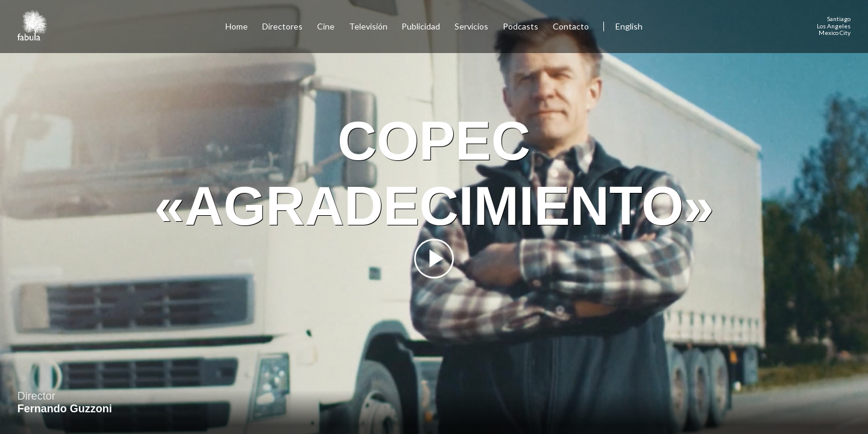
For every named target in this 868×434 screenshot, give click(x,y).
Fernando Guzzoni (65, 409)
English (629, 26)
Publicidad (421, 26)
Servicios (471, 26)
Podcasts (520, 26)
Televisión (368, 26)
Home (237, 26)
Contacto (571, 26)
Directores (282, 26)
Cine (326, 26)
